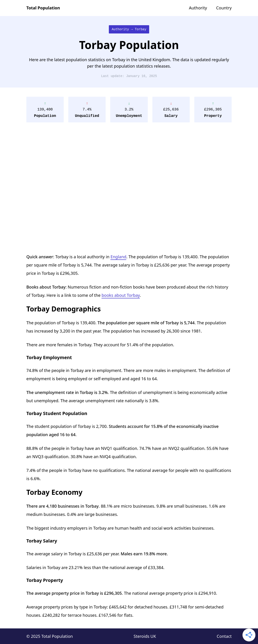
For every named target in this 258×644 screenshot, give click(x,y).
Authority (198, 8)
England (118, 257)
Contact (224, 636)
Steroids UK (145, 636)
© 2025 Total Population (50, 636)
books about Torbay (121, 295)
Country (224, 8)
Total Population (43, 8)
